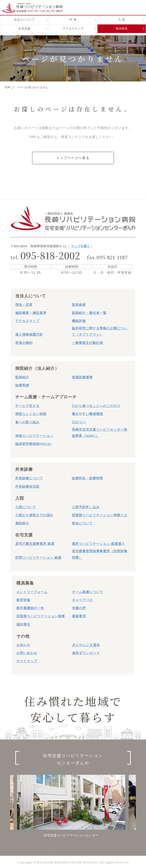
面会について (82, 523)
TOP (8, 87)
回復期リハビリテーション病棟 (41, 616)
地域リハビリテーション (34, 435)
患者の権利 (24, 342)
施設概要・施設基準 (31, 312)
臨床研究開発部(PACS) (33, 443)
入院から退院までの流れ (34, 515)
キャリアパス (82, 599)
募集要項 (79, 616)
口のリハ (79, 421)
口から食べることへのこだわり (96, 405)
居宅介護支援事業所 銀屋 (35, 543)
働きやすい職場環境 (87, 413)
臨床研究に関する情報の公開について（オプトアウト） (100, 331)
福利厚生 (23, 624)
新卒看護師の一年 (30, 607)
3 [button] (67, 848)
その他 (23, 635)
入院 (20, 498)
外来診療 (24, 469)
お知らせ (23, 644)
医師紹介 (22, 377)
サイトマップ (27, 661)
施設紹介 (22, 523)
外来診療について (29, 478)
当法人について (24, 23)
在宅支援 (24, 33)
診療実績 (22, 385)
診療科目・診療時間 (87, 478)
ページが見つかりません (38, 87)
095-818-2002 (50, 255)
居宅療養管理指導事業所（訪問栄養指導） (100, 554)
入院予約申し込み (86, 506)
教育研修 (23, 599)
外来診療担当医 (27, 486)
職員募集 (122, 33)
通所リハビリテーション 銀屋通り (98, 543)
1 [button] (53, 848)
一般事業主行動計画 (87, 342)
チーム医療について (88, 591)
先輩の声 (79, 607)
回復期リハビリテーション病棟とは (100, 515)
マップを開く (80, 246)
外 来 (73, 23)
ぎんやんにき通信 (86, 644)
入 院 (122, 23)
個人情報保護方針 (29, 334)
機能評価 (79, 320)
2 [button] (60, 848)
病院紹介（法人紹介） (37, 368)
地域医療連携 (82, 377)
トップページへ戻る (73, 158)
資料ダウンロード (86, 652)
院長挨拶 (79, 304)
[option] (71, 805)
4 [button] (74, 848)
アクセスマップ (73, 33)
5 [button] (81, 848)
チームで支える (27, 405)
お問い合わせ (27, 652)
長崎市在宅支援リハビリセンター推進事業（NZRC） (100, 432)
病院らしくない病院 (31, 413)
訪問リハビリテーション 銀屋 (38, 557)
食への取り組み (27, 421)
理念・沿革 (24, 304)
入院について (26, 506)
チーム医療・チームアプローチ (46, 396)
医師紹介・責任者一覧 (89, 312)
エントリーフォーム (32, 591)
